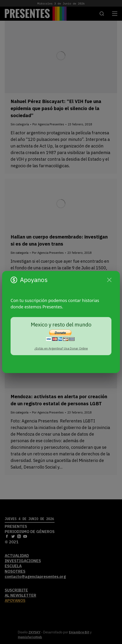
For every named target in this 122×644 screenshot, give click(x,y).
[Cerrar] (109, 280)
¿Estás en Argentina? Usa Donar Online (61, 348)
